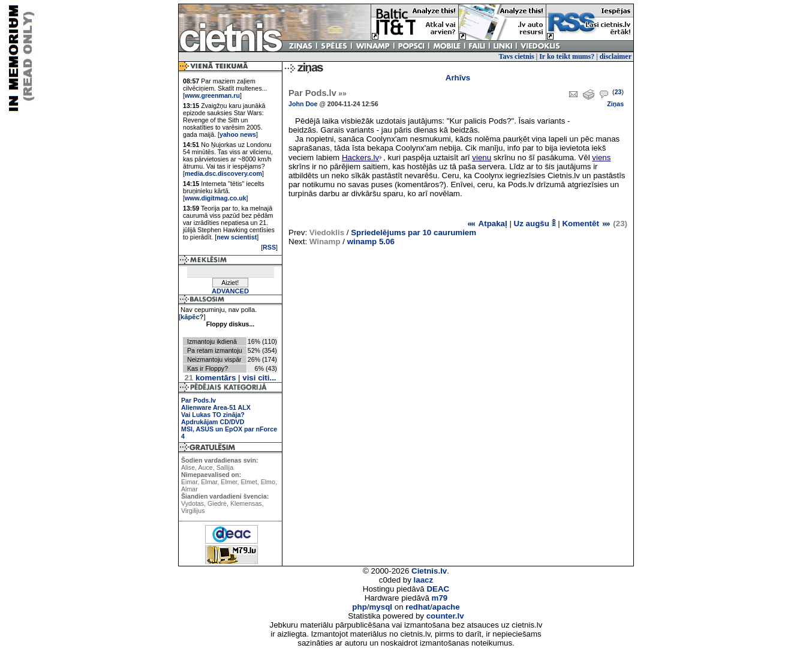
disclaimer (616, 56)
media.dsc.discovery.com (223, 173)
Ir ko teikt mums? (567, 56)
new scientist (237, 237)
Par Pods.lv (199, 400)
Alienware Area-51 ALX (216, 407)
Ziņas (615, 104)
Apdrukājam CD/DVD (213, 422)
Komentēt (586, 223)
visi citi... (259, 378)
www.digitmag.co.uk (216, 198)
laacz (424, 580)
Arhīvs (458, 78)
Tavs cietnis (517, 56)
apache (446, 607)
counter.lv (445, 616)
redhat (418, 607)
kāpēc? (192, 317)
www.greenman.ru (212, 95)
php (359, 607)
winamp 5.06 (371, 241)
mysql (381, 607)
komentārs (210, 378)
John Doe (303, 104)
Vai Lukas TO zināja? (213, 415)
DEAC (438, 589)
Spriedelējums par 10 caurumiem (413, 232)
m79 (440, 598)
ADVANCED (230, 291)
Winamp (325, 241)
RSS (269, 247)
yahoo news (238, 134)
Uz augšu (535, 223)
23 (618, 92)
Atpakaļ (487, 223)
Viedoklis (327, 232)
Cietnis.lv (429, 571)
